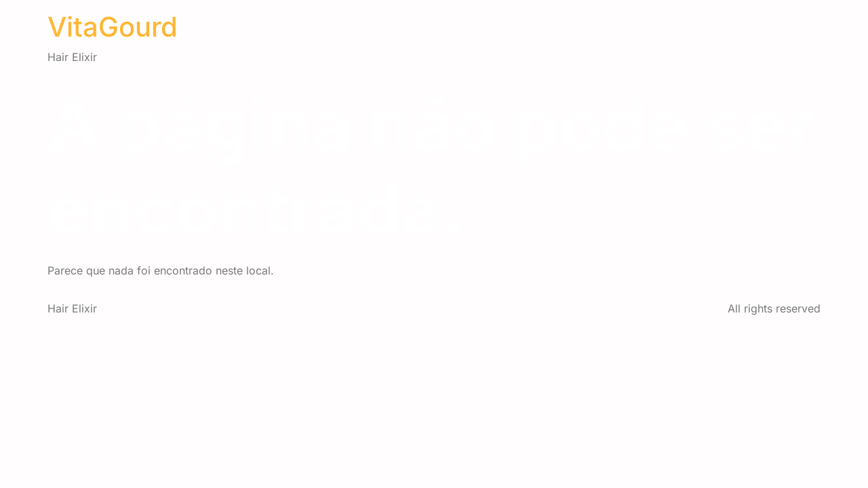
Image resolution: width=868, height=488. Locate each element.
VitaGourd (113, 27)
